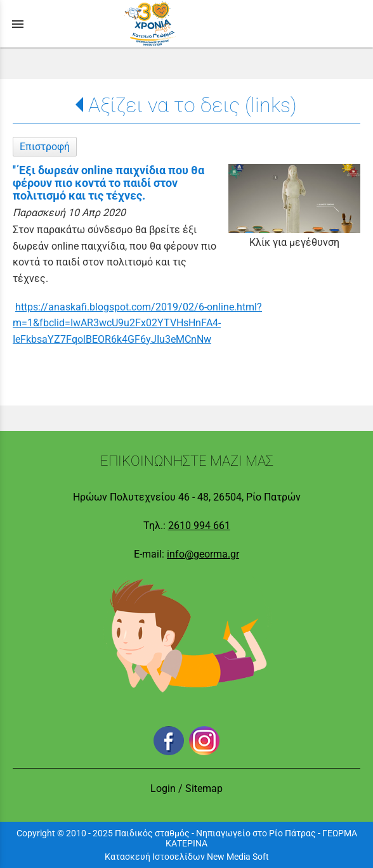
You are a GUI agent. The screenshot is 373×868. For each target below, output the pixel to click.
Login (163, 788)
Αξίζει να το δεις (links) (193, 105)
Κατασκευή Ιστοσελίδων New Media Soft (187, 857)
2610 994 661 (199, 526)
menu (18, 24)
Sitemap (204, 788)
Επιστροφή (45, 147)
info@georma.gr (203, 554)
